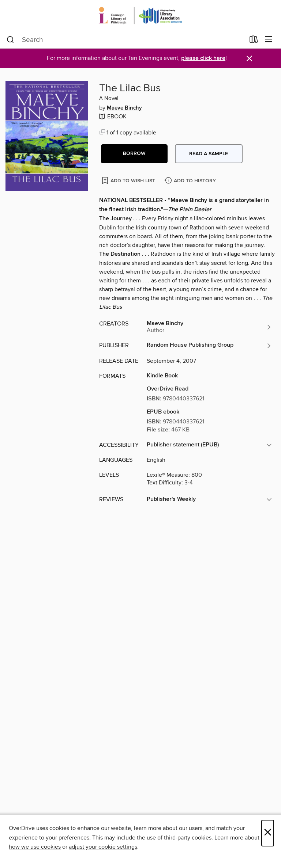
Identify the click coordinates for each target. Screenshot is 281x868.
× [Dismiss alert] (249, 59)
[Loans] (254, 41)
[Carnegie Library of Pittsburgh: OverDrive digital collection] (140, 16)
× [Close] (268, 833)
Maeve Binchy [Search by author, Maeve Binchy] (124, 108)
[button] (134, 154)
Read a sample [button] (209, 154)
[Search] (10, 40)
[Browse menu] (269, 40)
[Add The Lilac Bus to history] (191, 181)
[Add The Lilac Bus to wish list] (129, 180)
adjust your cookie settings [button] (103, 847)
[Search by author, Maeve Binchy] (209, 327)
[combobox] (126, 40)
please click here (203, 58)
